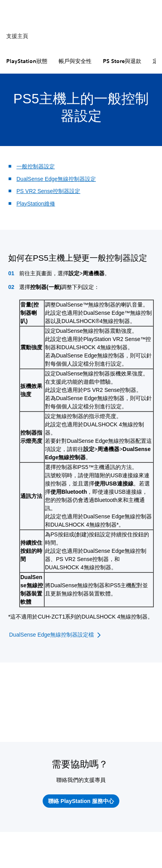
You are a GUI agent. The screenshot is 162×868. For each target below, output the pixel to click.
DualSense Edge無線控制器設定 (56, 179)
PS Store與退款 (122, 61)
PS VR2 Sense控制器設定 (48, 191)
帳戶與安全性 (75, 61)
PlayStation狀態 (27, 61)
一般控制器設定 (36, 166)
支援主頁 (17, 36)
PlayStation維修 (36, 204)
